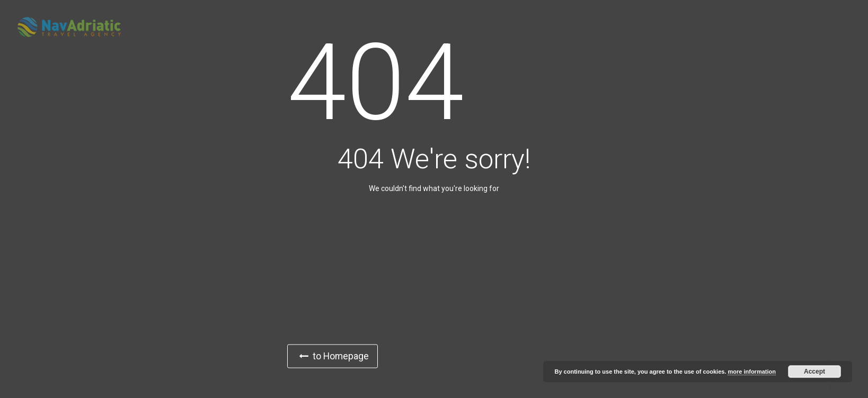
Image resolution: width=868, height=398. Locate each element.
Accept (814, 372)
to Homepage (335, 356)
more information (751, 372)
